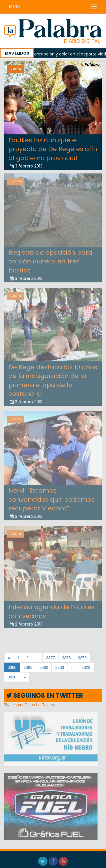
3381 (28, 667)
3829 (86, 667)
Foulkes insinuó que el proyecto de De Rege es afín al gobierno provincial (53, 149)
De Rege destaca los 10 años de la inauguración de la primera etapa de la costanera (53, 378)
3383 (60, 667)
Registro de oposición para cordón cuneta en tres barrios (50, 259)
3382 (44, 667)
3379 (82, 658)
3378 (66, 658)
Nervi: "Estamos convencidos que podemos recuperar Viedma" (51, 497)
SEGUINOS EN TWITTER (45, 696)
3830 (12, 677)
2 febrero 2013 (26, 514)
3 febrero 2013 (26, 166)
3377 (50, 658)
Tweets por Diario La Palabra (30, 705)
